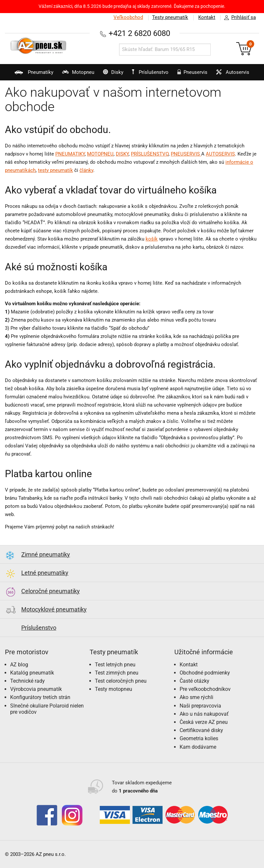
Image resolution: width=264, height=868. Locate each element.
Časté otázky (194, 681)
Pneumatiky (29, 75)
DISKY (122, 154)
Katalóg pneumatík (32, 673)
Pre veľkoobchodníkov (205, 689)
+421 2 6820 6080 (139, 33)
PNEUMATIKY (70, 154)
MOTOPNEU (100, 154)
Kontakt (206, 17)
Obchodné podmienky (205, 673)
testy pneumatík (55, 170)
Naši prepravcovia (200, 706)
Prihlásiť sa (238, 18)
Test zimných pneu (117, 673)
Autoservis (233, 75)
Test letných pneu (115, 665)
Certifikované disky (201, 730)
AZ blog (19, 665)
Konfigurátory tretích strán (40, 697)
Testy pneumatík (169, 17)
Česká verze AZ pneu (204, 722)
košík (152, 239)
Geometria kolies (199, 738)
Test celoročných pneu (121, 681)
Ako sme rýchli (196, 697)
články (86, 170)
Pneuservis (192, 75)
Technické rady (27, 681)
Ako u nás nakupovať (204, 714)
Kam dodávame (198, 747)
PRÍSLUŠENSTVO (150, 154)
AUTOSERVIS (220, 154)
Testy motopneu (114, 689)
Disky (110, 75)
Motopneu (74, 75)
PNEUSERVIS (186, 154)
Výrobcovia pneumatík (36, 689)
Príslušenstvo (151, 72)
